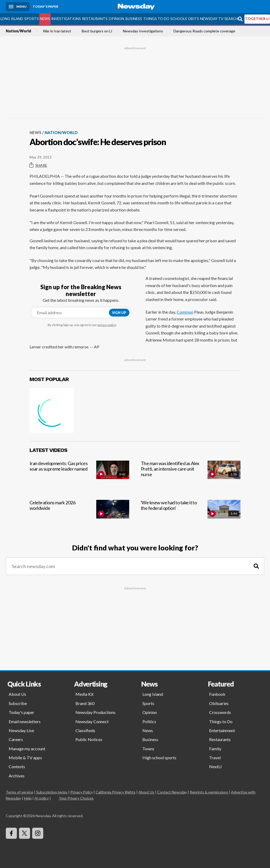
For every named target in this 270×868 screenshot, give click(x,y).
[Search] (256, 566)
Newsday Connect (92, 721)
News (45, 19)
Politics (149, 721)
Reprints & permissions (209, 792)
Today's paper (21, 712)
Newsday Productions (95, 712)
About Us (17, 694)
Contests (17, 766)
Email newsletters (25, 721)
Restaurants (95, 19)
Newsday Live (21, 730)
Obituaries (219, 703)
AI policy (42, 798)
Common (185, 312)
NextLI (215, 766)
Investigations (66, 19)
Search (231, 19)
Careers (16, 739)
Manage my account (27, 749)
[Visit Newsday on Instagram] (38, 833)
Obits (194, 19)
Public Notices (89, 739)
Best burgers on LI (97, 31)
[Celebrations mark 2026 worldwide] (79, 515)
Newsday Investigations (143, 31)
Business (134, 19)
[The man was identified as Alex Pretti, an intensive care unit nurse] (191, 476)
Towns (148, 749)
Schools (179, 19)
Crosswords (220, 712)
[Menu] (18, 7)
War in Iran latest (57, 31)
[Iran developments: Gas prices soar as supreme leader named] (79, 476)
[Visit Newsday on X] (25, 833)
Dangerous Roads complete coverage (204, 31)
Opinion (116, 19)
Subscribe (18, 703)
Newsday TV (212, 19)
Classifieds (85, 730)
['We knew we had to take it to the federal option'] (191, 515)
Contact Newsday (172, 792)
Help (28, 798)
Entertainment (222, 730)
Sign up (119, 313)
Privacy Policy (82, 792)
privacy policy (107, 325)
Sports (32, 19)
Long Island (12, 19)
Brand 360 (85, 703)
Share (38, 165)
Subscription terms (52, 792)
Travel (215, 758)
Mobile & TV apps (25, 758)
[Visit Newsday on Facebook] (11, 833)
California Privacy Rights (116, 792)
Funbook (217, 694)
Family (215, 749)
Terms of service (20, 792)
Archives (17, 776)
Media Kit (85, 694)
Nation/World (18, 31)
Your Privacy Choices (76, 798)
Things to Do (156, 19)
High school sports (159, 758)
